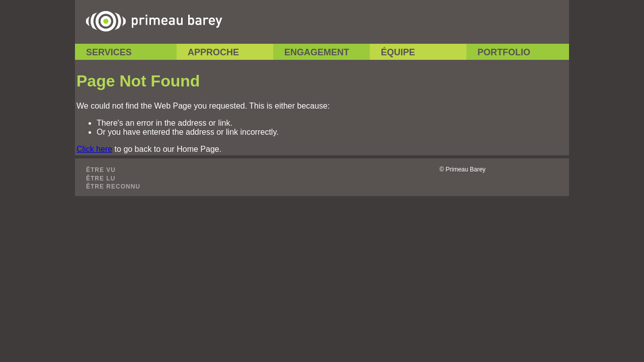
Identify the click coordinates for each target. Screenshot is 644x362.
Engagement (317, 52)
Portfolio (504, 52)
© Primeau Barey (463, 169)
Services (109, 52)
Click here (94, 149)
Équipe (398, 52)
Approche (213, 52)
